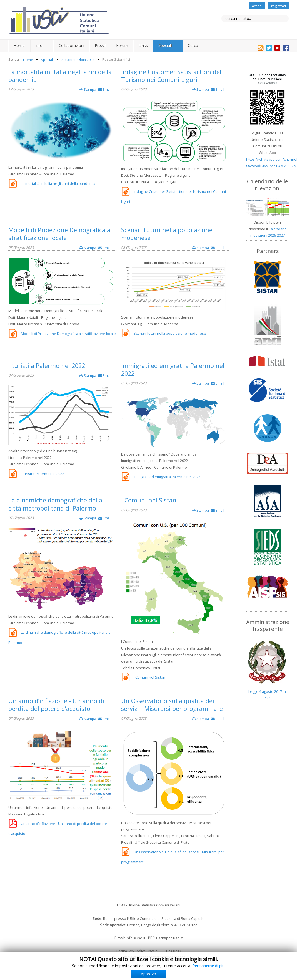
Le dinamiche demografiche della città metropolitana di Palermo (55, 504)
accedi (257, 6)
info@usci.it (136, 938)
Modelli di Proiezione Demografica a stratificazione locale (59, 234)
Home (19, 45)
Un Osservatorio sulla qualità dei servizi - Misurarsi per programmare (172, 705)
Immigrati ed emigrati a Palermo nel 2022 (173, 369)
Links (143, 45)
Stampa (88, 89)
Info (39, 45)
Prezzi (100, 45)
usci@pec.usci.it (169, 938)
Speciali (165, 45)
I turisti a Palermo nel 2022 (47, 366)
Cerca (193, 45)
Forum (122, 45)
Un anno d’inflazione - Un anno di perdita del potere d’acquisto (56, 705)
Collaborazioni (71, 45)
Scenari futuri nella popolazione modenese (167, 234)
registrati (279, 6)
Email (105, 89)
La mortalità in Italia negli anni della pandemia (60, 76)
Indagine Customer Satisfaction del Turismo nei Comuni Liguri (171, 76)
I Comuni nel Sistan (149, 500)
